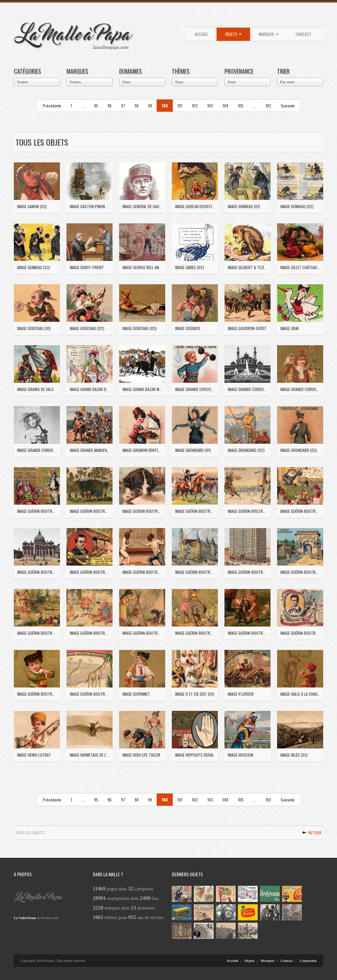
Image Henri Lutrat (34, 755)
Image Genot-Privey (87, 267)
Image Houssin (240, 755)
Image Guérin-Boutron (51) (37, 633)
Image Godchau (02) (87, 328)
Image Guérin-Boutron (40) (195, 572)
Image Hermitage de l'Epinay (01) (90, 755)
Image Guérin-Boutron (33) (300, 511)
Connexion (308, 961)
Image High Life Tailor (141, 755)
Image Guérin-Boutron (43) (247, 572)
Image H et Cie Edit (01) (195, 694)
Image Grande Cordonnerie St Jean (37, 450)
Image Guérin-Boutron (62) (37, 694)
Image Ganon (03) (32, 206)
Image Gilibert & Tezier (247, 267)
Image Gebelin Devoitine (195, 206)
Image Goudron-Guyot (247, 328)
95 (96, 106)
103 (210, 106)
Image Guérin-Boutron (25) (90, 511)
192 (268, 106)
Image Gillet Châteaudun (300, 267)
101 (180, 106)
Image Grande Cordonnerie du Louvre (300, 389)
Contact (303, 34)
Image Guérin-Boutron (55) (195, 633)
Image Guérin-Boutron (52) (90, 633)
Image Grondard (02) (246, 450)
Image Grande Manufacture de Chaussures (90, 450)
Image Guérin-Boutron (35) (37, 572)
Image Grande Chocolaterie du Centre (195, 389)
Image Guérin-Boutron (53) (142, 633)
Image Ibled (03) (294, 755)
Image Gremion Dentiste (142, 450)
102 (195, 106)
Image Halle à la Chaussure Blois (300, 694)
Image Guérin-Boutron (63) (90, 694)
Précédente (52, 106)
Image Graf (290, 328)
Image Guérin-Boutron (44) (300, 572)
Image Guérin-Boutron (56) (247, 633)
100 (165, 106)
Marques (269, 34)
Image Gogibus (188, 328)
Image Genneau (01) (244, 206)
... (83, 106)
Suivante (288, 106)
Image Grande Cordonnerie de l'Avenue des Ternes (247, 389)
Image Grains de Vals (35, 389)
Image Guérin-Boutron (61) (300, 633)
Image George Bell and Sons (142, 267)
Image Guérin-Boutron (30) (247, 511)
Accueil (201, 34)
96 (110, 106)
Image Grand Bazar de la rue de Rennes (90, 389)
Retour (312, 833)
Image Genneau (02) (297, 206)
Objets (233, 34)
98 (137, 106)
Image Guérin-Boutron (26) (142, 511)
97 (123, 106)
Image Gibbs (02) (190, 267)
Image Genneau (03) (34, 267)
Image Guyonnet (136, 694)
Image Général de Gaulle (142, 206)
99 (150, 106)
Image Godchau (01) (34, 328)
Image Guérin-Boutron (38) (142, 572)
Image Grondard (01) (193, 450)
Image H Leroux (241, 694)
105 (241, 106)
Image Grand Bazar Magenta (142, 389)
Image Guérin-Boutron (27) (195, 511)
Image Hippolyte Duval (194, 755)
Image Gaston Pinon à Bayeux (90, 206)
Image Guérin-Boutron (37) (90, 572)
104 (225, 106)
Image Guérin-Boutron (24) (37, 511)
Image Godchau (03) (140, 328)
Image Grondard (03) (299, 450)
